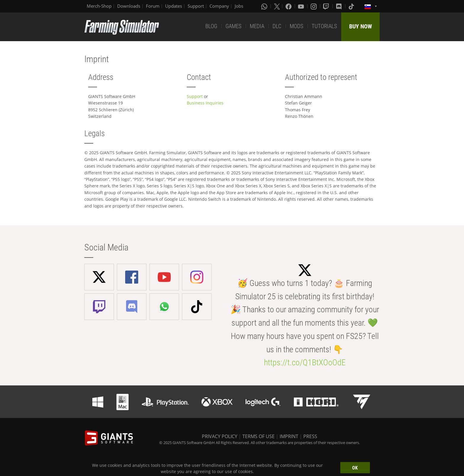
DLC (277, 26)
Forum (153, 6)
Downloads (129, 6)
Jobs (239, 6)
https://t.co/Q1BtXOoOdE (305, 362)
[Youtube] (302, 6)
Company (219, 6)
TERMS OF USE (258, 436)
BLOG (211, 26)
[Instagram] (314, 6)
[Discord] (339, 6)
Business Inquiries (205, 103)
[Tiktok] (352, 6)
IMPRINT (289, 436)
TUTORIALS (324, 26)
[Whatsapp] (265, 6)
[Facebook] (289, 6)
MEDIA (257, 26)
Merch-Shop (99, 6)
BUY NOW (361, 26)
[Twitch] (327, 6)
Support (196, 6)
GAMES (233, 26)
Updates (174, 6)
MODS (297, 26)
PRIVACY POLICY (220, 436)
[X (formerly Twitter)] (277, 6)
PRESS (310, 436)
